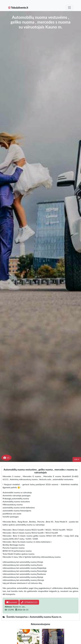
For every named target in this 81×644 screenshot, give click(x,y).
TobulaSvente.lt (18, 8)
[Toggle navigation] (69, 8)
